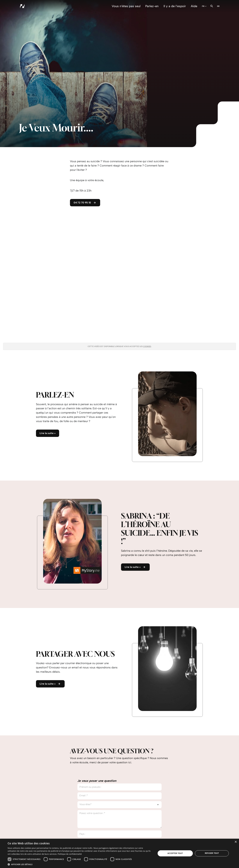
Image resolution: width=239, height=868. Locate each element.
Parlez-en (152, 6)
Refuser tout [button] (212, 853)
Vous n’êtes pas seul (126, 6)
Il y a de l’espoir (175, 6)
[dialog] (120, 853)
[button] (80, 864)
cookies (147, 346)
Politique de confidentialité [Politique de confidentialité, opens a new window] (70, 854)
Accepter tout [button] (175, 853)
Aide (194, 6)
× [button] (236, 842)
